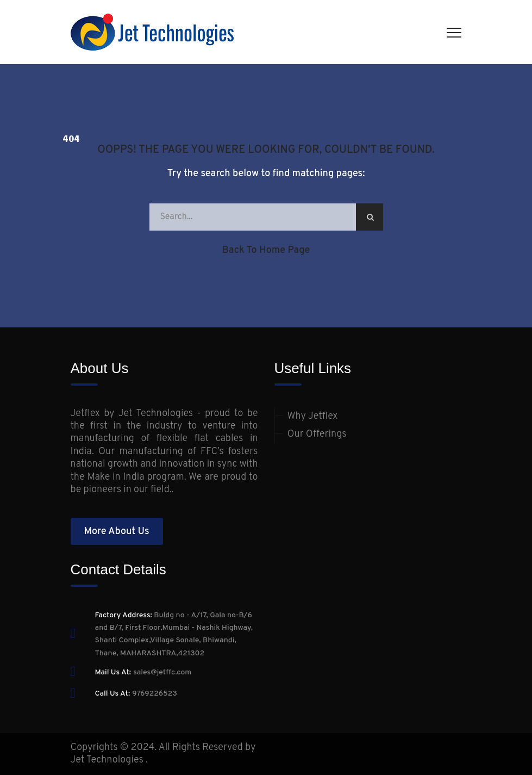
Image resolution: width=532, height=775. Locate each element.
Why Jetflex (313, 416)
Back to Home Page (266, 250)
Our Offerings (317, 434)
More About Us (116, 532)
